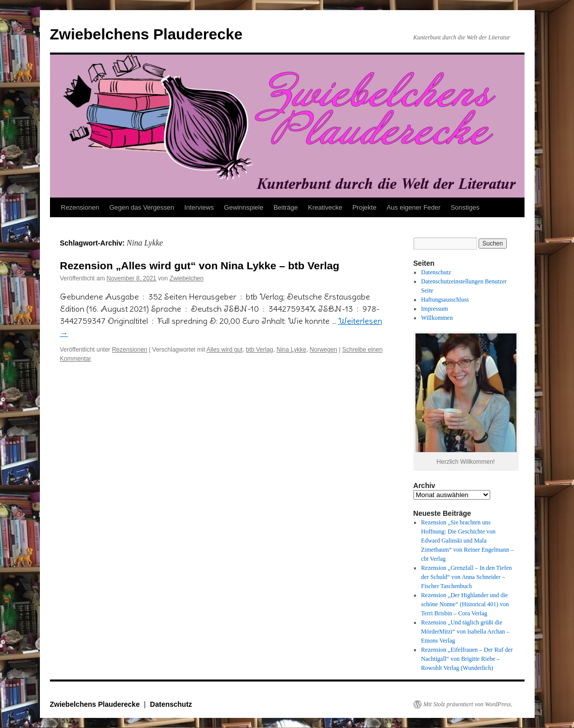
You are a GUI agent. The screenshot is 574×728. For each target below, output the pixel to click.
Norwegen (323, 350)
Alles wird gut (224, 350)
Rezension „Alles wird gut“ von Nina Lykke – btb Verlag (200, 265)
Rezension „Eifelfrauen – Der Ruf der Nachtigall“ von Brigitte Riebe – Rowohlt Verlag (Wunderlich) (467, 659)
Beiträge (286, 207)
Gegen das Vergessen (142, 207)
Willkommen (437, 318)
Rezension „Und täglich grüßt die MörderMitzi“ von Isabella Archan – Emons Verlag (465, 632)
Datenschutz (436, 272)
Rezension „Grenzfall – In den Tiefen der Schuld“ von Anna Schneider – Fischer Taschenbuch (466, 577)
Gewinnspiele (244, 207)
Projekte (364, 207)
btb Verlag (259, 350)
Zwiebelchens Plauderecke (146, 34)
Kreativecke (325, 207)
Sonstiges (465, 207)
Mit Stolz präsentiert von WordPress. (468, 704)
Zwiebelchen (187, 278)
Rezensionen (80, 207)
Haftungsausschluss (445, 300)
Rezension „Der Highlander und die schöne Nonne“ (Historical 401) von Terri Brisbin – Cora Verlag (465, 604)
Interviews (199, 207)
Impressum (434, 309)
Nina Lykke (292, 350)
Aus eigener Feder (414, 207)
